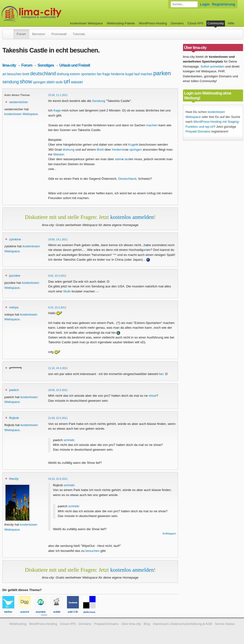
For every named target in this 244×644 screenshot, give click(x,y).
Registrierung (224, 4)
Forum (21, 34)
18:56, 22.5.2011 (58, 390)
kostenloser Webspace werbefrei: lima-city (49, 14)
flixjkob (14, 418)
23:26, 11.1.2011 (58, 95)
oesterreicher (18, 102)
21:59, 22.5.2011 (58, 418)
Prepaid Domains (198, 131)
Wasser (58, 154)
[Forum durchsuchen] (184, 4)
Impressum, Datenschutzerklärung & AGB (182, 624)
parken (162, 73)
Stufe (67, 291)
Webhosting (18, 624)
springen (39, 82)
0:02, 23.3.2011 (57, 276)
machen (147, 74)
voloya (14, 307)
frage (106, 74)
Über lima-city (131, 624)
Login (205, 4)
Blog (147, 624)
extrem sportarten (83, 74)
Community (216, 23)
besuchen (14, 74)
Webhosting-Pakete (121, 23)
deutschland (43, 74)
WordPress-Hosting (153, 23)
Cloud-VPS (196, 23)
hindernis (118, 74)
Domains (177, 23)
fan (99, 74)
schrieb (69, 440)
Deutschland (127, 179)
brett (26, 74)
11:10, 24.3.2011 (58, 368)
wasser (77, 82)
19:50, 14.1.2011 (58, 239)
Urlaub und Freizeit (75, 65)
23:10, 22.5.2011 (58, 479)
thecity (14, 479)
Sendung (99, 101)
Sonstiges (46, 65)
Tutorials (79, 34)
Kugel (132, 145)
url (67, 81)
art (4, 74)
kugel (129, 74)
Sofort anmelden (213, 66)
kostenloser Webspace (86, 23)
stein (51, 82)
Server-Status (225, 624)
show (26, 82)
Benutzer (39, 34)
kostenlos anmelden (132, 217)
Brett (100, 150)
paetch (14, 390)
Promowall (59, 34)
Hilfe (231, 23)
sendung (11, 82)
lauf (137, 74)
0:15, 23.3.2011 (57, 307)
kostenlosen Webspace (21, 114)
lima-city (9, 65)
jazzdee (15, 276)
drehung (63, 74)
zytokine (15, 239)
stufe (59, 82)
